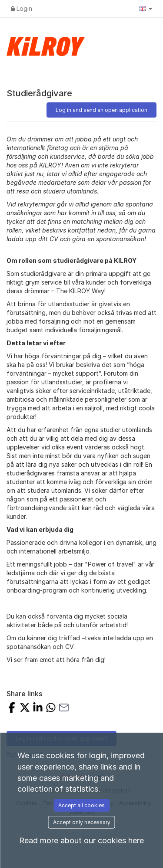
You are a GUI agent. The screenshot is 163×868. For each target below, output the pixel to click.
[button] (146, 9)
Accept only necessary (82, 822)
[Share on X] (25, 709)
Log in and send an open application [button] (101, 110)
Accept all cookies (81, 805)
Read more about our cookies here (81, 840)
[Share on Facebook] (12, 709)
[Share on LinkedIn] (38, 709)
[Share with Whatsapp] (51, 709)
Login (22, 8)
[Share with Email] (64, 709)
